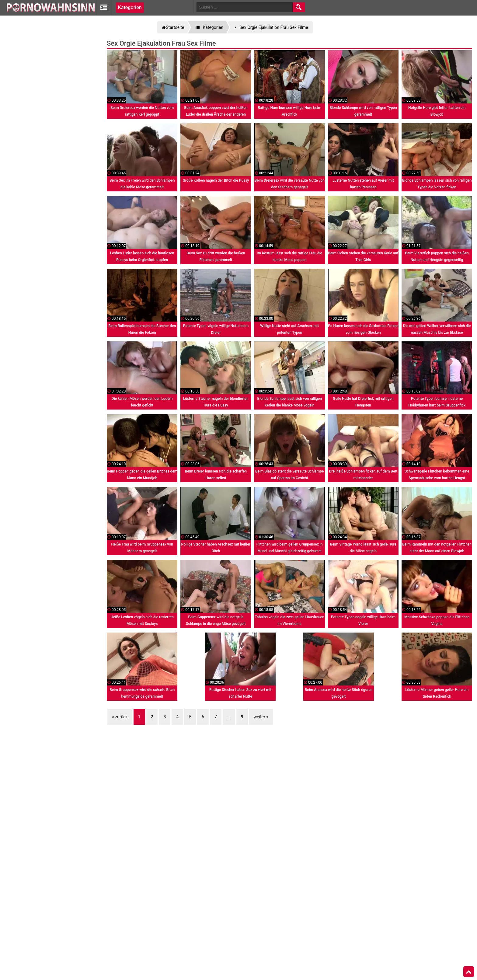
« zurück (120, 717)
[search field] (245, 7)
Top (469, 972)
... (229, 717)
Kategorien (130, 7)
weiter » (261, 717)
